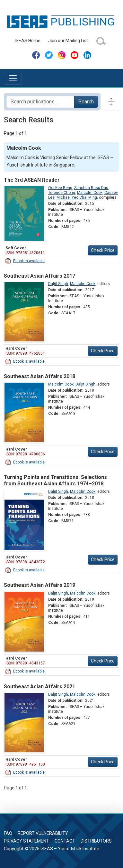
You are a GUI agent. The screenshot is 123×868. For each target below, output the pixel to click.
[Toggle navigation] (13, 78)
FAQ (8, 833)
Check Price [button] (103, 250)
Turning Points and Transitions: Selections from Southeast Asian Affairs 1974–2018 (55, 480)
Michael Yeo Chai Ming (77, 197)
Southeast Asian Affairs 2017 (40, 276)
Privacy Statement (26, 841)
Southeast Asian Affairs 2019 (40, 585)
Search (86, 102)
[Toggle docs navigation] (111, 102)
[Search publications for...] (40, 102)
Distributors (96, 841)
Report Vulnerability (43, 833)
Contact (65, 841)
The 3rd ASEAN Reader (32, 180)
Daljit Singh (58, 284)
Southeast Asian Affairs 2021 (40, 687)
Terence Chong (62, 193)
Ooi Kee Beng (60, 188)
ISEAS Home (28, 41)
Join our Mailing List (68, 41)
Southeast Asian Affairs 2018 (40, 376)
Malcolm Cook (90, 193)
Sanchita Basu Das (91, 188)
